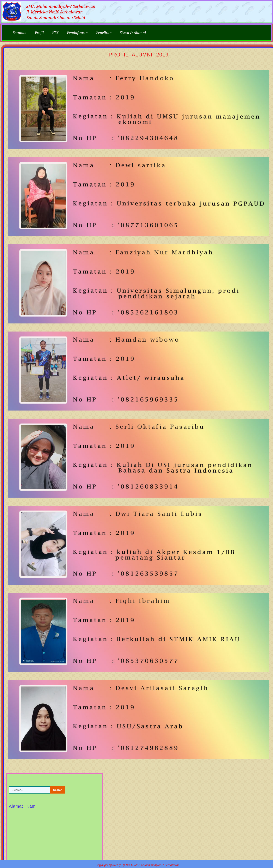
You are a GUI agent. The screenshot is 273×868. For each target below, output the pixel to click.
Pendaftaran (77, 33)
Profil (39, 33)
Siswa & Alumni (133, 33)
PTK (55, 33)
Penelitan (104, 33)
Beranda (19, 33)
